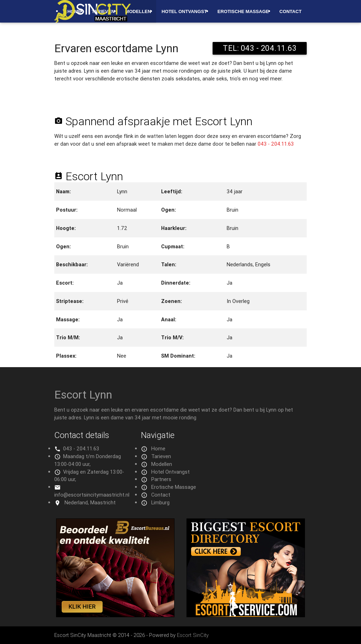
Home (158, 448)
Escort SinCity (193, 635)
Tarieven (161, 456)
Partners (161, 479)
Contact (291, 11)
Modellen (138, 11)
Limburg (160, 502)
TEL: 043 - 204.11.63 (260, 48)
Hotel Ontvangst (184, 11)
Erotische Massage (243, 11)
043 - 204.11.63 (276, 144)
